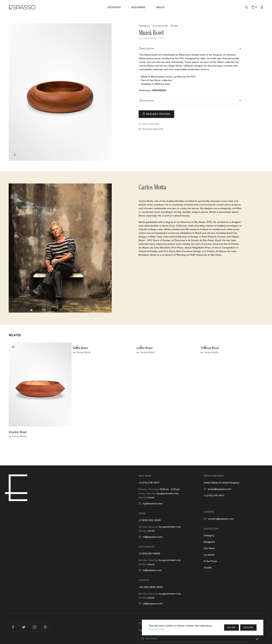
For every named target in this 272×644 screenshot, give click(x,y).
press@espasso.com (219, 489)
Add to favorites (149, 124)
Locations (209, 555)
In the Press (210, 561)
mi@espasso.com (153, 537)
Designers (209, 542)
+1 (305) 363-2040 (150, 520)
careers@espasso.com (221, 519)
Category (144, 26)
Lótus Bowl (144, 348)
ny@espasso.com (153, 504)
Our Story (209, 548)
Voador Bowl (18, 432)
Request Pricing (156, 114)
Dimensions (147, 101)
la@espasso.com (152, 570)
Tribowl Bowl (210, 348)
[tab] (190, 48)
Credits (208, 568)
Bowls (175, 26)
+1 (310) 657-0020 (149, 554)
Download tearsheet (151, 129)
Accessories (160, 26)
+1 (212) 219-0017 (149, 483)
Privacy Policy (157, 629)
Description (147, 48)
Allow (231, 627)
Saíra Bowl (80, 348)
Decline (248, 627)
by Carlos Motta (148, 38)
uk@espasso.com (153, 604)
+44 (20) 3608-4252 (151, 587)
